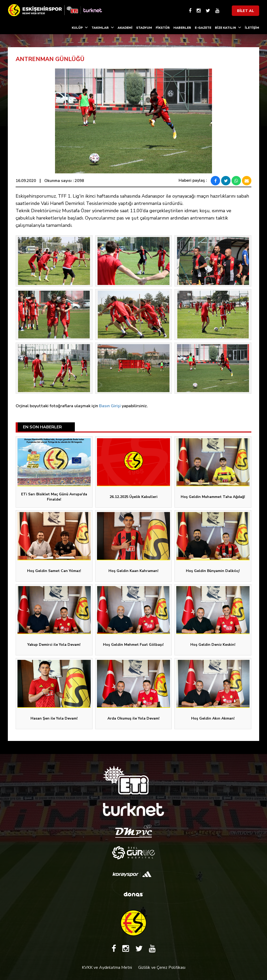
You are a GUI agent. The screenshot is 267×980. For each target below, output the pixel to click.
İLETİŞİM (252, 28)
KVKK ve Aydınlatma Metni (107, 967)
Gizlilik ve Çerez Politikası (162, 967)
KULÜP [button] (80, 27)
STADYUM (144, 28)
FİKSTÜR (163, 28)
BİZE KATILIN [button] (228, 27)
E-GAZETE (203, 28)
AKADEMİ (125, 28)
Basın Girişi (110, 406)
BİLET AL (245, 11)
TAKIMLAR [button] (103, 27)
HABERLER (182, 28)
